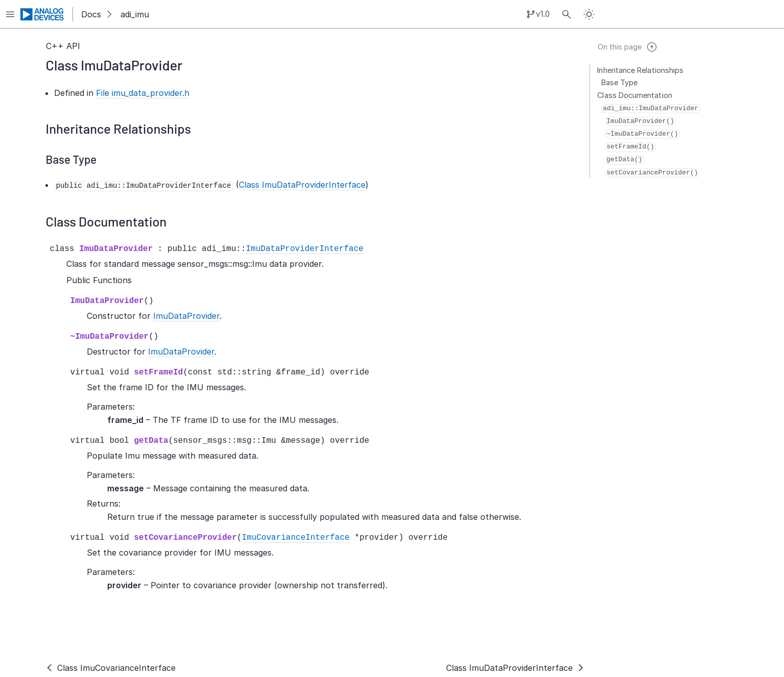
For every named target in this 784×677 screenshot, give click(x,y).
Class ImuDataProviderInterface (509, 668)
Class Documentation (635, 95)
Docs (91, 14)
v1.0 (543, 14)
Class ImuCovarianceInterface (116, 668)
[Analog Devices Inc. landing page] (42, 14)
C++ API (63, 46)
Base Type (620, 82)
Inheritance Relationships (641, 70)
